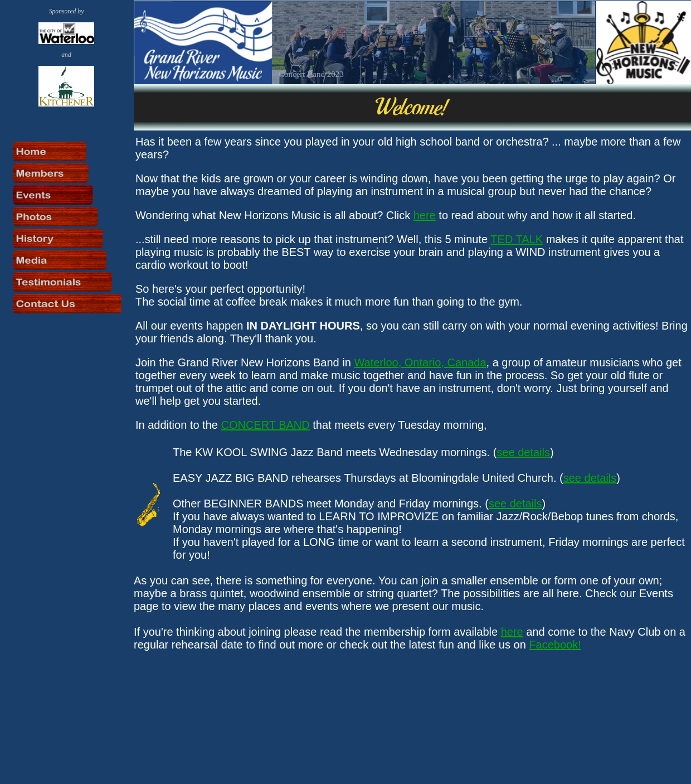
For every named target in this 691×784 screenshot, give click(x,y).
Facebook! (555, 645)
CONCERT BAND (265, 425)
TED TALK (517, 239)
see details (523, 452)
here (425, 215)
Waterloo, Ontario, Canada (420, 362)
